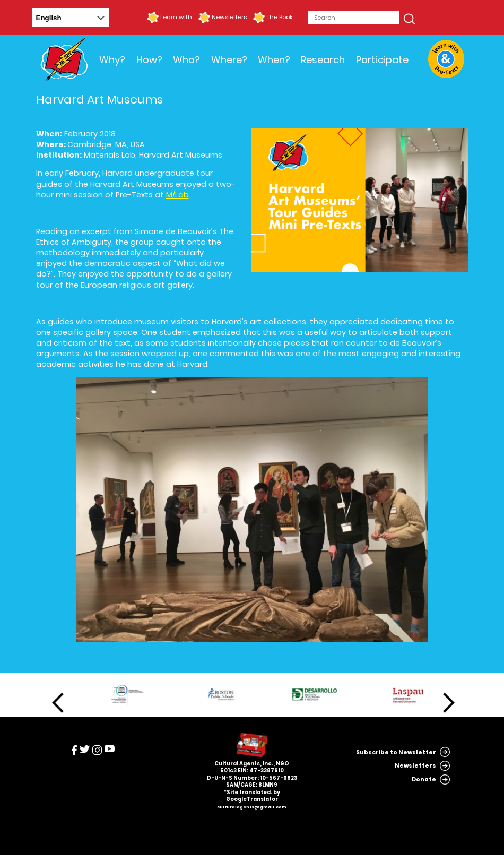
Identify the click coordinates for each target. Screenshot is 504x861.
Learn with (176, 17)
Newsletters (229, 17)
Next (449, 703)
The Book (280, 17)
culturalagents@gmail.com (252, 807)
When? (274, 60)
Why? (112, 60)
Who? (186, 60)
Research (323, 60)
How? (149, 60)
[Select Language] (70, 18)
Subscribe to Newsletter (396, 752)
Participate (382, 60)
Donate (424, 780)
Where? (229, 60)
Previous (58, 703)
